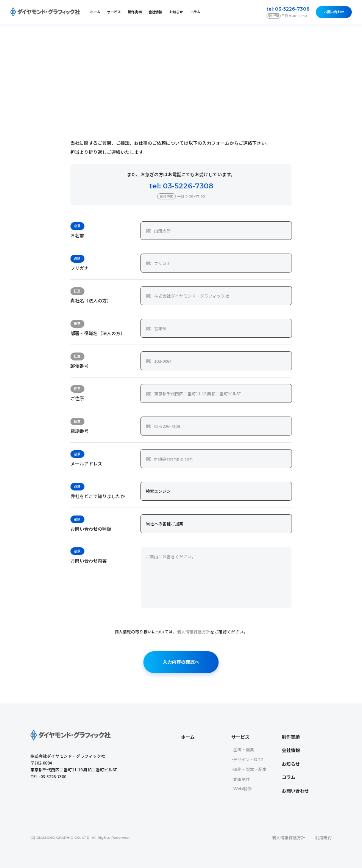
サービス (240, 737)
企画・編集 (244, 750)
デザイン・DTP (248, 760)
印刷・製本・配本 (250, 770)
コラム (195, 12)
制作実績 (135, 12)
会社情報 (155, 12)
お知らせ (176, 12)
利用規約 (323, 838)
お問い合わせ (334, 12)
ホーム (95, 12)
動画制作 (242, 779)
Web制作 (242, 789)
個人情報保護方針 (193, 632)
